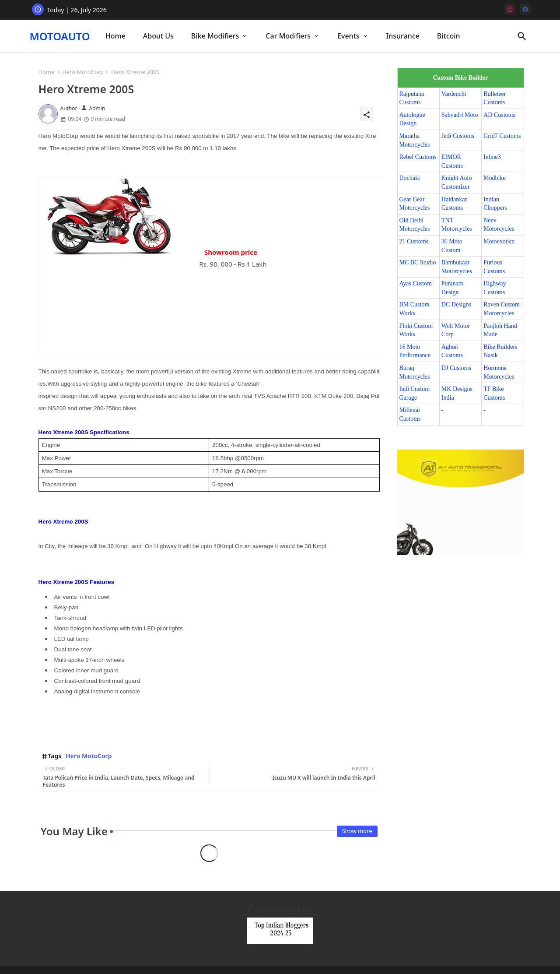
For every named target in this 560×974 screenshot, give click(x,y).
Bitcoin (449, 36)
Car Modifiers (288, 36)
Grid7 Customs (502, 136)
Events (348, 36)
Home (115, 36)
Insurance (403, 36)
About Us (158, 36)
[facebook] (525, 9)
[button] (522, 36)
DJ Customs (456, 368)
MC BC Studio (418, 262)
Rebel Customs (418, 157)
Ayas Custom (416, 283)
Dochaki (410, 178)
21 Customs (414, 241)
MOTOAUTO (60, 36)
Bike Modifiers (215, 36)
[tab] (115, 36)
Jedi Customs (458, 136)
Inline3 (492, 157)
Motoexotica (499, 241)
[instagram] (510, 9)
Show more (357, 831)
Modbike (495, 178)
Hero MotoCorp (83, 72)
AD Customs (499, 115)
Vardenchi (454, 94)
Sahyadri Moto (460, 115)
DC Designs (456, 304)
